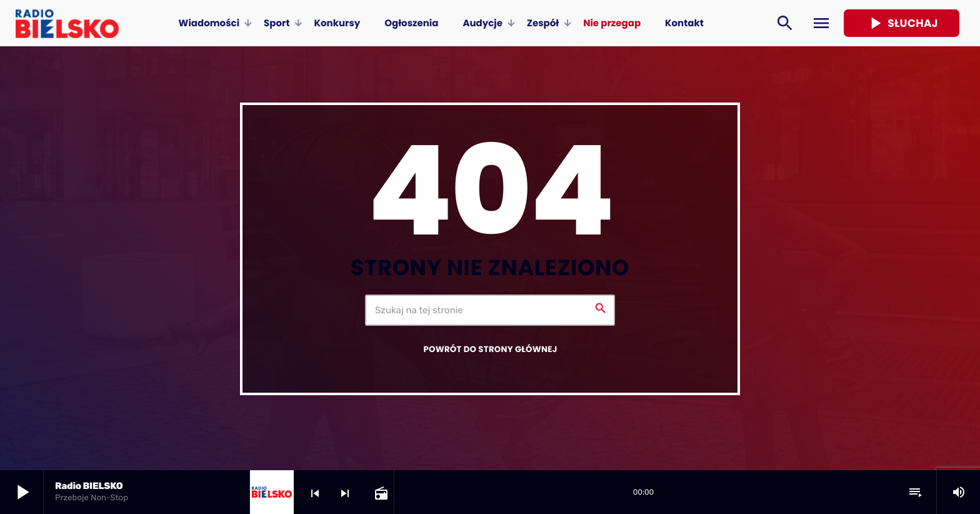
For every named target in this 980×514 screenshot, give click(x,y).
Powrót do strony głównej (490, 349)
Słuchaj (902, 23)
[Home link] (67, 23)
